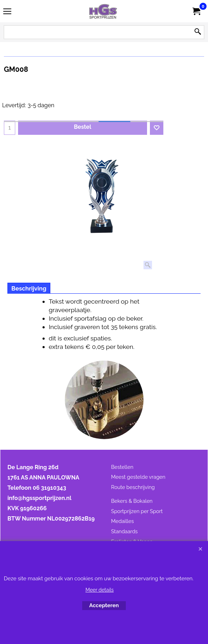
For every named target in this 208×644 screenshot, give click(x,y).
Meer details (100, 590)
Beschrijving (29, 288)
